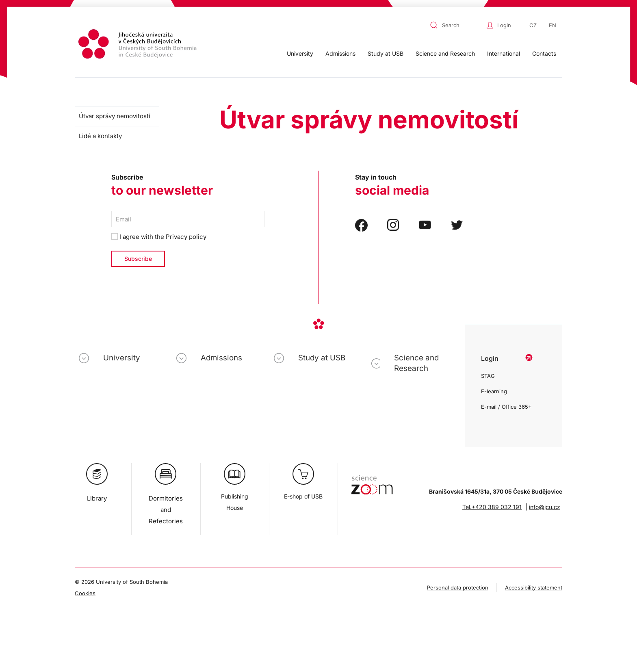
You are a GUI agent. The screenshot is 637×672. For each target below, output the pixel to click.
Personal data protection (458, 587)
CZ (533, 25)
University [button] (300, 53)
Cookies (85, 593)
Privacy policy (186, 237)
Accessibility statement (534, 587)
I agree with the (159, 237)
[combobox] (456, 25)
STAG (488, 376)
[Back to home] (139, 45)
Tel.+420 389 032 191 (492, 507)
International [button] (504, 53)
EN (552, 25)
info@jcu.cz (545, 507)
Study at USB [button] (386, 53)
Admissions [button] (340, 53)
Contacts (544, 53)
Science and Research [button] (445, 53)
